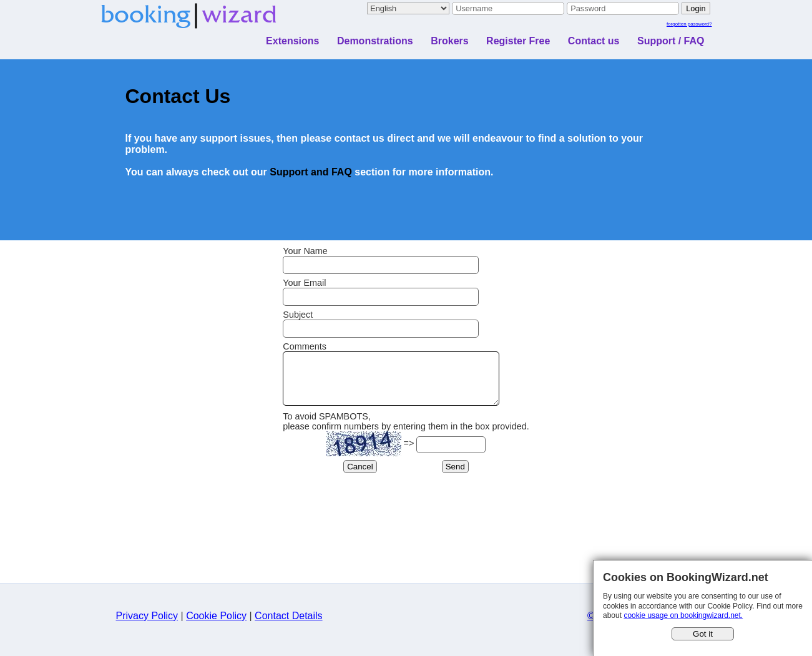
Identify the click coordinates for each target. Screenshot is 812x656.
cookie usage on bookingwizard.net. (683, 615)
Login (696, 8)
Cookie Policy (216, 625)
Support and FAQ (311, 172)
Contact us (594, 41)
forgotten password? (689, 24)
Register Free (518, 41)
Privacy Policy (147, 625)
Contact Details (289, 625)
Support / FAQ (671, 41)
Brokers (449, 41)
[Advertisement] (406, 558)
